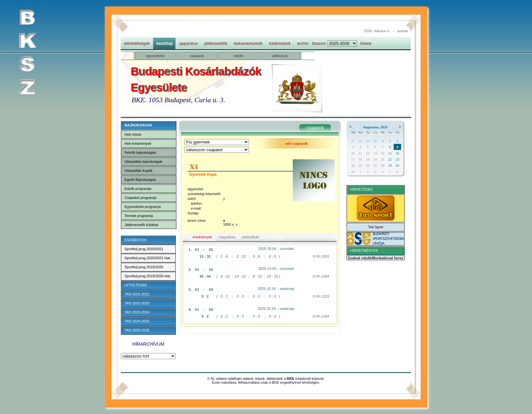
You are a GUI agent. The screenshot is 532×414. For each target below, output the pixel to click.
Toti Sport (376, 227)
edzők (238, 56)
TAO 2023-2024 (137, 312)
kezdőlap (165, 44)
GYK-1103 (321, 296)
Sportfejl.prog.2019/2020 (144, 267)
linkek (366, 44)
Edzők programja (138, 189)
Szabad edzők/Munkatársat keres (376, 258)
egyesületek (155, 56)
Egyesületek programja (143, 207)
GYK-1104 (321, 316)
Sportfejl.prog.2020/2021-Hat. (148, 258)
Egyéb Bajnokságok (140, 180)
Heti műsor (133, 134)
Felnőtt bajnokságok (140, 153)
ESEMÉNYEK (135, 240)
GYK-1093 (321, 256)
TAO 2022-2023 (137, 303)
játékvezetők (216, 44)
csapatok (197, 56)
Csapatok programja (140, 198)
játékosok (280, 56)
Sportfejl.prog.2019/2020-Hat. (148, 276)
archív (303, 44)
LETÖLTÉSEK (136, 285)
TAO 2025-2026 (137, 330)
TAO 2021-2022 (137, 294)
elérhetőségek (137, 44)
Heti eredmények (138, 143)
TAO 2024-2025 (137, 321)
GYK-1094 (321, 276)
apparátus (188, 44)
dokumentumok (248, 44)
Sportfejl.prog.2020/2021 (144, 249)
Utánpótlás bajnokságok (143, 162)
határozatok (280, 44)
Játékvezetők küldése (141, 225)
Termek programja (139, 216)
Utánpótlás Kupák (138, 171)
